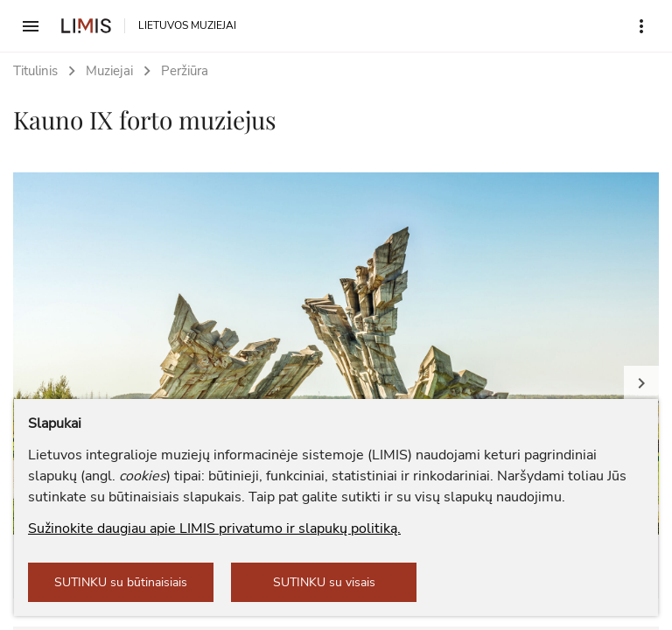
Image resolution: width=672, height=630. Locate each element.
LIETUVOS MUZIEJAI (187, 25)
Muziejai (109, 71)
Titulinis (35, 71)
